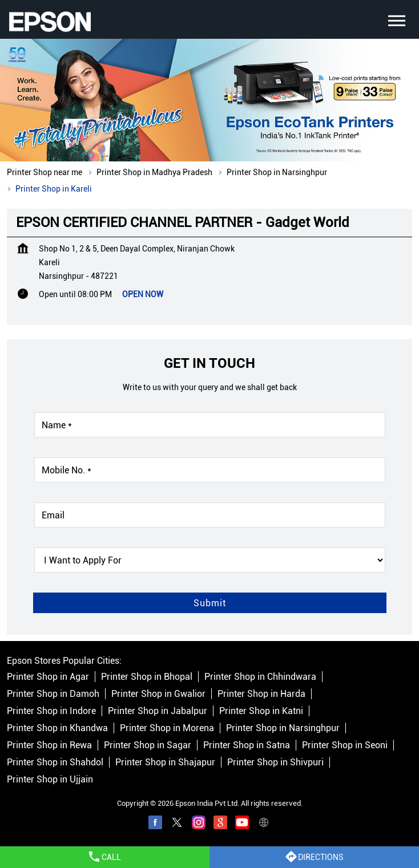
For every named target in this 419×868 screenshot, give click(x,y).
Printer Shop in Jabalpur (158, 711)
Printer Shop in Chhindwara (260, 677)
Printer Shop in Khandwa (57, 728)
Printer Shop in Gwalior (158, 694)
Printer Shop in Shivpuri (275, 762)
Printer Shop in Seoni (345, 745)
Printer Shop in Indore (51, 711)
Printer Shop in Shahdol (55, 762)
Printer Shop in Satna (247, 745)
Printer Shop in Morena (167, 728)
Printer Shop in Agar (48, 677)
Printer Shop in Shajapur (165, 762)
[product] (210, 560)
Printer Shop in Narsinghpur (283, 728)
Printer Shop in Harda (261, 694)
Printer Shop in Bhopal (147, 677)
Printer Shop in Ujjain (50, 779)
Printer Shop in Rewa (49, 745)
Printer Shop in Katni (261, 711)
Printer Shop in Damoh (53, 694)
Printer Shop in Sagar (148, 745)
